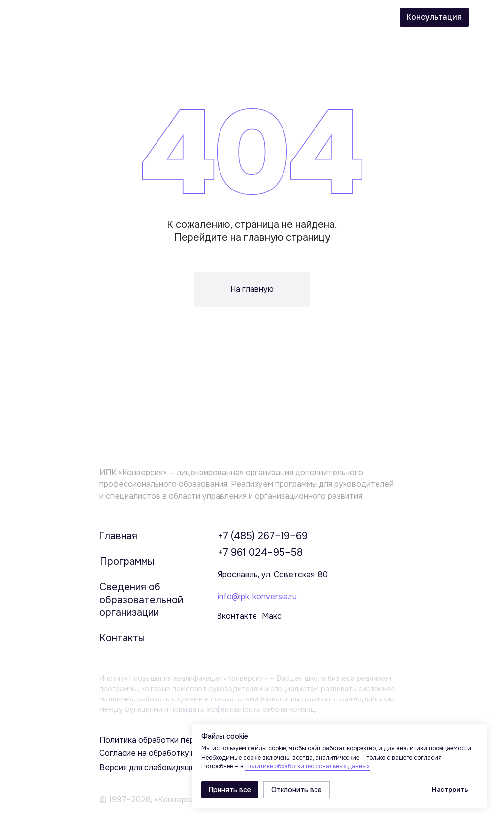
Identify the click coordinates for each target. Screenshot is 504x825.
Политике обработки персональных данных (307, 766)
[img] (486, 18)
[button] (434, 17)
